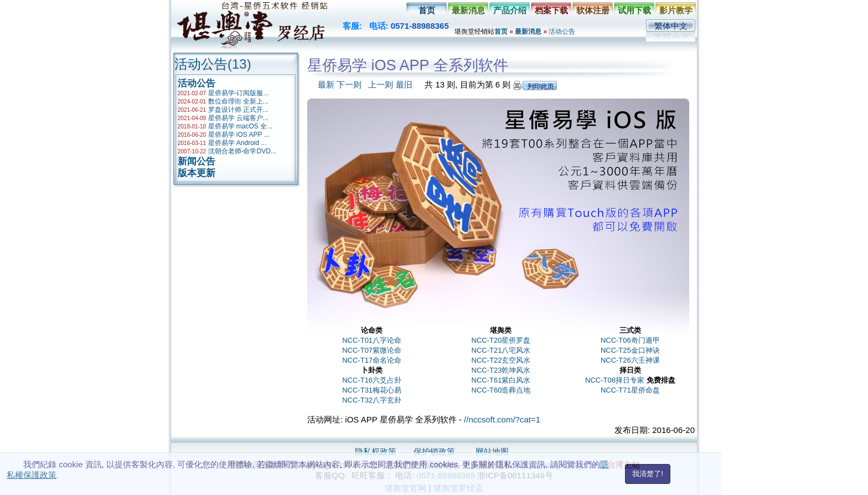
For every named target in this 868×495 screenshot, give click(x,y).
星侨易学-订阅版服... (239, 93)
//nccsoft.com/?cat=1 (502, 419)
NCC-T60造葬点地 (501, 390)
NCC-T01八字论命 (372, 340)
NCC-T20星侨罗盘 (501, 340)
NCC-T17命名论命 (372, 360)
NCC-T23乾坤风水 (501, 370)
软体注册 (593, 10)
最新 (326, 84)
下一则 (349, 84)
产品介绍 (510, 10)
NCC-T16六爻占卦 (372, 380)
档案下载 (551, 10)
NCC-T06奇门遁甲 (630, 340)
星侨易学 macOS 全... (241, 126)
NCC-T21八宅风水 (501, 350)
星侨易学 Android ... (237, 143)
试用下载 (634, 10)
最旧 (404, 84)
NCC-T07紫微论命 (372, 350)
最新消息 (468, 10)
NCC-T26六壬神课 (630, 360)
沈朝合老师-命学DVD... (242, 151)
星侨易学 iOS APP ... (239, 135)
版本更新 (197, 173)
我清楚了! (648, 474)
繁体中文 (671, 26)
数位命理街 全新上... (238, 101)
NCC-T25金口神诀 (630, 350)
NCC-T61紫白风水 (501, 380)
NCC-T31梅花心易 (372, 390)
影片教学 (676, 10)
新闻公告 (197, 161)
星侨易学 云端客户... (238, 118)
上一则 (381, 84)
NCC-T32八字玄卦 (372, 400)
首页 (427, 10)
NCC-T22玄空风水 (501, 360)
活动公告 (562, 32)
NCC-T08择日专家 (615, 380)
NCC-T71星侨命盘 (630, 390)
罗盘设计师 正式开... (238, 110)
